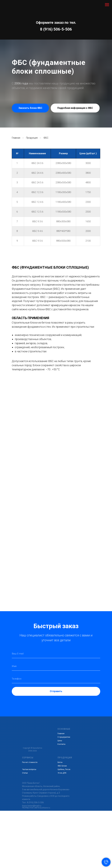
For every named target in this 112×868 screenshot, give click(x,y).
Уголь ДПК (62, 773)
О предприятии (64, 737)
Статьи (25, 773)
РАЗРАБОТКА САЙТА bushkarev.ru (36, 808)
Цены (60, 741)
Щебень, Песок (64, 769)
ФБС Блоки (62, 766)
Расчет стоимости (30, 762)
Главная (16, 138)
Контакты (61, 744)
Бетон (60, 762)
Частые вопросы (29, 769)
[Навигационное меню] (107, 5)
